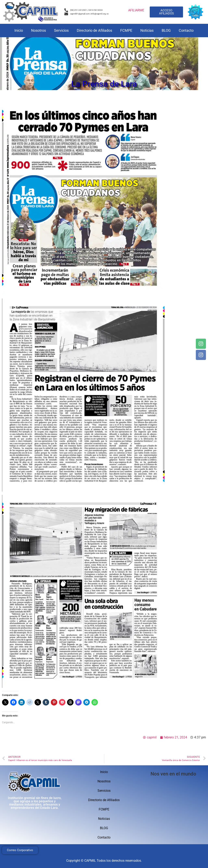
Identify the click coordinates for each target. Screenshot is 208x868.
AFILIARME (136, 10)
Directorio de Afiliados (94, 30)
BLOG (166, 30)
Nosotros (38, 30)
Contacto (186, 30)
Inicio (19, 30)
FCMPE (126, 30)
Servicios (61, 30)
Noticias (147, 30)
